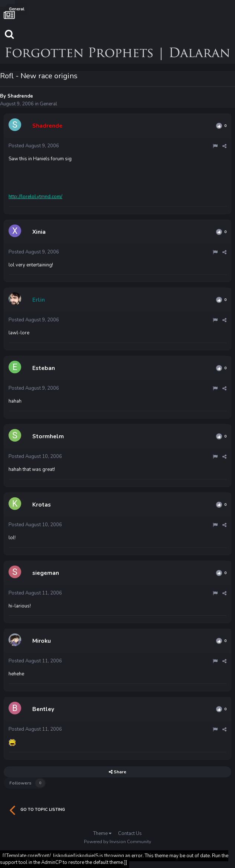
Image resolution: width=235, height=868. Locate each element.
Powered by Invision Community (117, 842)
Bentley (43, 709)
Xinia (39, 232)
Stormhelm (48, 436)
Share (117, 772)
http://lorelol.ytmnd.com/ (35, 197)
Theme (102, 833)
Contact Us (130, 833)
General (48, 104)
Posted (34, 146)
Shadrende (20, 96)
